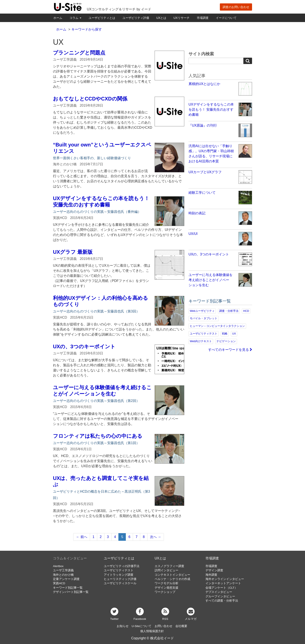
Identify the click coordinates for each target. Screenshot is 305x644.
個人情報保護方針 (152, 631)
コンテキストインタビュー (172, 575)
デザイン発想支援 (166, 588)
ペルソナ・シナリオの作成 (172, 579)
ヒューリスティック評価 (120, 579)
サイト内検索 (201, 54)
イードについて (226, 18)
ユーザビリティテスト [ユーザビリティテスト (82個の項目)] (204, 334)
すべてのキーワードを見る (230, 350)
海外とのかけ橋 (63, 575)
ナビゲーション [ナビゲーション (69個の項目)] (226, 341)
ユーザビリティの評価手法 (122, 566)
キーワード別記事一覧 (68, 588)
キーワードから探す (87, 29)
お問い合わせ (164, 626)
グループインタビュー (220, 596)
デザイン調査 (214, 570)
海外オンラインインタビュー (225, 579)
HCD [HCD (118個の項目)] (246, 311)
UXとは (161, 18)
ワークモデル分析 (166, 583)
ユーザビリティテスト (119, 570)
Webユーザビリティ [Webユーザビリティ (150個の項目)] (202, 311)
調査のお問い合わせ (236, 7)
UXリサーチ (181, 18)
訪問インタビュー (166, 570)
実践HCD (59, 583)
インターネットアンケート (223, 583)
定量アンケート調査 (66, 579)
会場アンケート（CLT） (221, 588)
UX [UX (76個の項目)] (234, 334)
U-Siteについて (141, 626)
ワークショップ (165, 592)
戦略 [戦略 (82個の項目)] (225, 334)
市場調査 (203, 18)
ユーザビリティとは (102, 18)
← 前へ (82, 537)
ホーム (58, 18)
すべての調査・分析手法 (222, 601)
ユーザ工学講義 (63, 570)
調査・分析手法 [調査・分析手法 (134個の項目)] (229, 311)
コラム (75, 18)
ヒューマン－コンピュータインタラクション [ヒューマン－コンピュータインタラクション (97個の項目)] (217, 326)
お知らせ (123, 626)
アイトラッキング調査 (119, 575)
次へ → (155, 537)
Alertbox (58, 566)
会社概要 (181, 626)
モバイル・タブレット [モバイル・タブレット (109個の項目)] (204, 318)
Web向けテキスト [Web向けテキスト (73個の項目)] (201, 341)
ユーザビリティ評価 (136, 18)
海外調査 (211, 575)
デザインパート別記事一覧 (71, 592)
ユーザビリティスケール (120, 583)
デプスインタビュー (219, 592)
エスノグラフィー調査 (169, 566)
